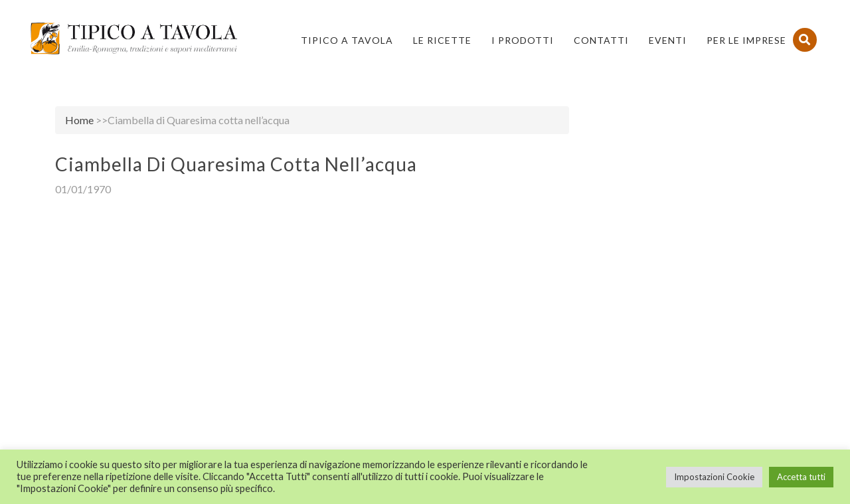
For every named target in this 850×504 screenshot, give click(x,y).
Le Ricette (442, 40)
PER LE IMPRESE (746, 40)
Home (79, 120)
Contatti (601, 40)
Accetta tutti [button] (801, 477)
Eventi (668, 40)
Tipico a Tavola (347, 40)
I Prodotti (523, 40)
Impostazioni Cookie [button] (714, 477)
